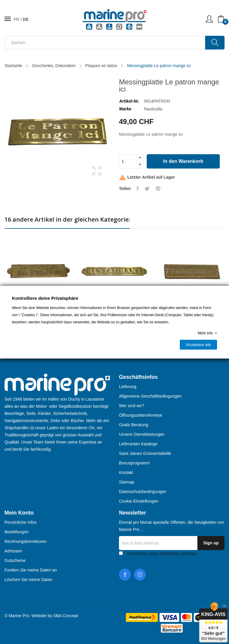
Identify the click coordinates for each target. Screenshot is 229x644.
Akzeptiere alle (198, 345)
